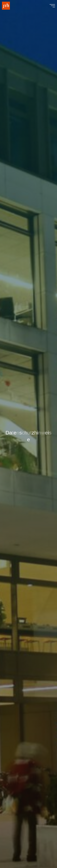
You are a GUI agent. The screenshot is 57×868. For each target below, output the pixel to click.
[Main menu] (52, 6)
